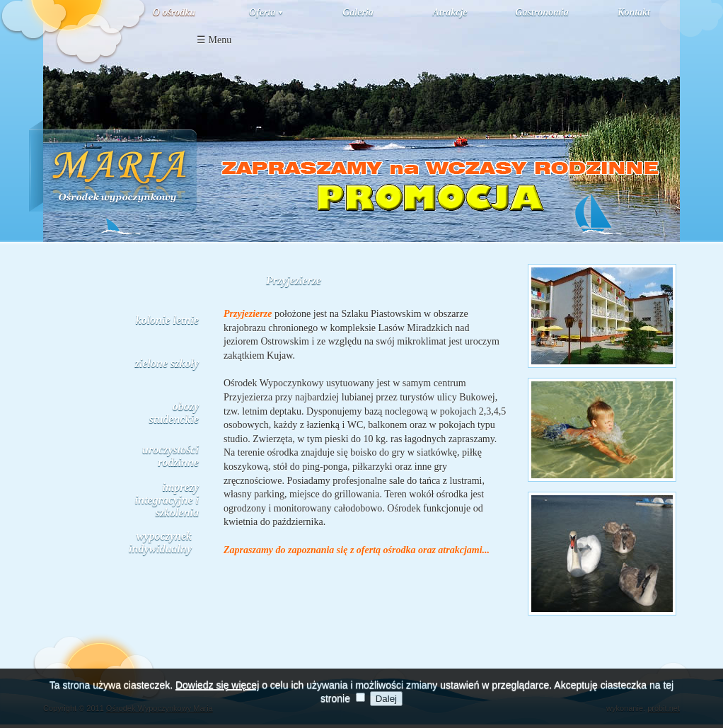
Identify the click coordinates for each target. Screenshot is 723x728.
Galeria (358, 12)
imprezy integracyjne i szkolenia (167, 500)
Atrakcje (450, 12)
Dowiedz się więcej (217, 692)
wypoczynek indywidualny (160, 542)
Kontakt (634, 12)
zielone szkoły (167, 363)
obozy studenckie (174, 413)
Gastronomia (542, 12)
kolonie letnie (167, 320)
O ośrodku (174, 12)
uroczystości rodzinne (170, 456)
